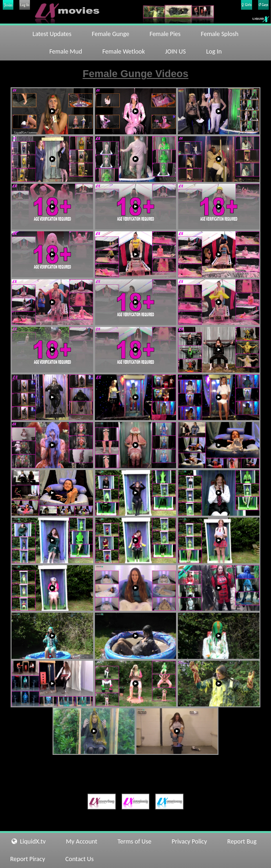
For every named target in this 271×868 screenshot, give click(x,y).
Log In (214, 51)
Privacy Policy (190, 841)
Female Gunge (110, 34)
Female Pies (165, 34)
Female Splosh (220, 34)
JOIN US (175, 51)
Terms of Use (135, 841)
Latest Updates (52, 34)
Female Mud (66, 51)
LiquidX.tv (28, 841)
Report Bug (242, 841)
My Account (82, 841)
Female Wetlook (124, 51)
